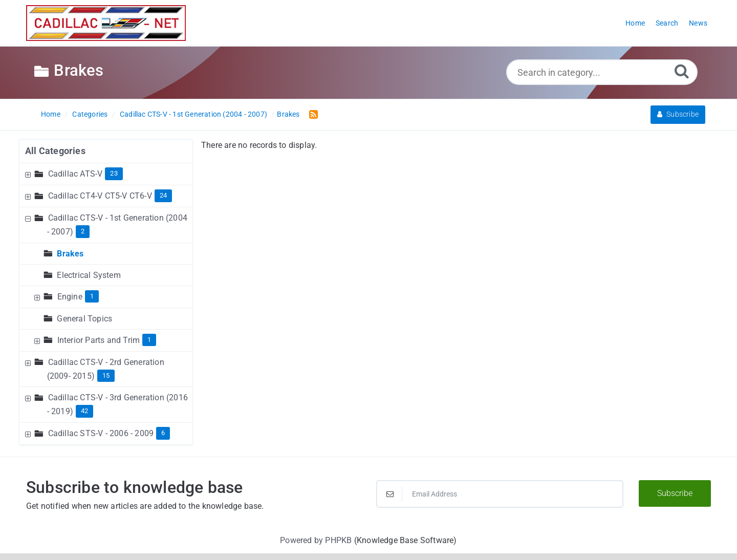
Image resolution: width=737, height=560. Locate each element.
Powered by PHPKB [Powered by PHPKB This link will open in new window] (316, 540)
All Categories (55, 151)
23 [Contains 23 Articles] (114, 173)
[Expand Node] (29, 174)
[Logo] (106, 23)
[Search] (682, 71)
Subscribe (678, 114)
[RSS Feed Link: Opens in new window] (311, 114)
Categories (90, 114)
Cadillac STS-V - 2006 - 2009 (101, 433)
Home (51, 114)
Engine (70, 297)
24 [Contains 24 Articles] (163, 195)
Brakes (288, 114)
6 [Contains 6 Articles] (163, 433)
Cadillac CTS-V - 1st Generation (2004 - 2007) (193, 114)
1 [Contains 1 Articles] (92, 296)
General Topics (84, 319)
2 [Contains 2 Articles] (83, 231)
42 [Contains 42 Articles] (84, 411)
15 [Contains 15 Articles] (106, 375)
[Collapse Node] (29, 218)
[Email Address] (500, 494)
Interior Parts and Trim (99, 340)
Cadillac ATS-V (75, 174)
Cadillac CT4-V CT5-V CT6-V (100, 196)
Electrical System (89, 275)
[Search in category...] (602, 72)
